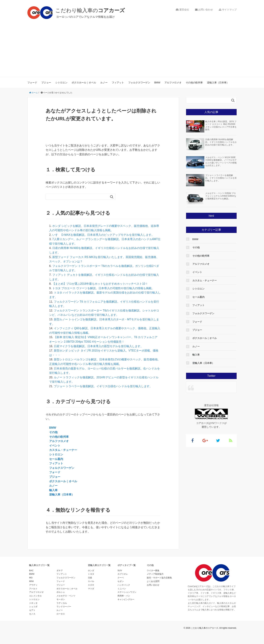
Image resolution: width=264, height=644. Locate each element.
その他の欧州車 (194, 83)
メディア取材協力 (155, 574)
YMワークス (218, 423)
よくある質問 (153, 581)
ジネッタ (33, 603)
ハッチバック (124, 585)
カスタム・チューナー (63, 450)
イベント (55, 446)
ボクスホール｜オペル (84, 83)
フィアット (118, 83)
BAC (31, 571)
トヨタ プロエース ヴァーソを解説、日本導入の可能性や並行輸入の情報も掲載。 (103, 288)
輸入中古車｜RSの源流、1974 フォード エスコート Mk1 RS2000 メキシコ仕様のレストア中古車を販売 (221, 126)
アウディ (33, 585)
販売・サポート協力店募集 (159, 578)
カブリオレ (123, 574)
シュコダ (33, 607)
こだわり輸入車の (90, 10)
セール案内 (56, 459)
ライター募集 (153, 571)
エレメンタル (35, 596)
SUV (120, 571)
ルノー (104, 83)
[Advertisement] (132, 45)
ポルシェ (61, 592)
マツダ (91, 589)
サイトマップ (228, 10)
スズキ (91, 585)
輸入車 (53, 490)
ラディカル (62, 603)
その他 (53, 432)
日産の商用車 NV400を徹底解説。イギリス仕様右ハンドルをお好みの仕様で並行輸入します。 (221, 142)
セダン (121, 581)
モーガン (61, 599)
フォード (32, 83)
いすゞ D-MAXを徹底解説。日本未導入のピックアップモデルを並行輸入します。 (103, 235)
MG (31, 578)
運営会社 (182, 10)
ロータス (61, 614)
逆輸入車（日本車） (218, 83)
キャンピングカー (126, 599)
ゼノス (32, 614)
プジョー (46, 83)
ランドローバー (64, 607)
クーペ (121, 578)
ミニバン (122, 589)
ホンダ (91, 571)
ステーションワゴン (127, 592)
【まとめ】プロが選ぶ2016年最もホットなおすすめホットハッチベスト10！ (100, 284)
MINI (31, 581)
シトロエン (61, 83)
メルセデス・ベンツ (66, 596)
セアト (32, 610)
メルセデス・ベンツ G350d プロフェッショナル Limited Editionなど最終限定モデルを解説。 (221, 196)
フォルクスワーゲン (139, 83)
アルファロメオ (173, 83)
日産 (90, 578)
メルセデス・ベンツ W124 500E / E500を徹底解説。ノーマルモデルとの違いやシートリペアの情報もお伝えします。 (221, 161)
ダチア (60, 571)
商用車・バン (124, 596)
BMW (157, 83)
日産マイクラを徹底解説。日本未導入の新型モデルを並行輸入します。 (99, 346)
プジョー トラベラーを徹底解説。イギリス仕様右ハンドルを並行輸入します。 (103, 386)
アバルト (33, 589)
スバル (91, 581)
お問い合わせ (204, 10)
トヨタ (91, 574)
